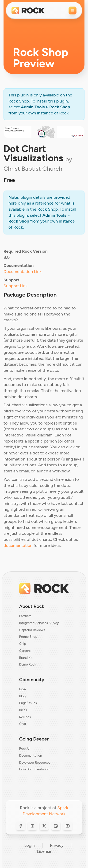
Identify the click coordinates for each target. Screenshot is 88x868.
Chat (23, 724)
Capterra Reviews (32, 630)
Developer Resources (35, 763)
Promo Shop (28, 637)
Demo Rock (28, 664)
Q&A (23, 689)
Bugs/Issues (28, 703)
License (44, 851)
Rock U (25, 749)
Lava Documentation (34, 769)
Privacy (57, 845)
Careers (25, 651)
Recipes (25, 717)
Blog (23, 696)
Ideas (23, 710)
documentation (18, 546)
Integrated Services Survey (39, 623)
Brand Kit (26, 658)
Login (29, 845)
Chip (23, 644)
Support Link (15, 286)
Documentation (31, 756)
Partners (25, 616)
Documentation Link (23, 272)
